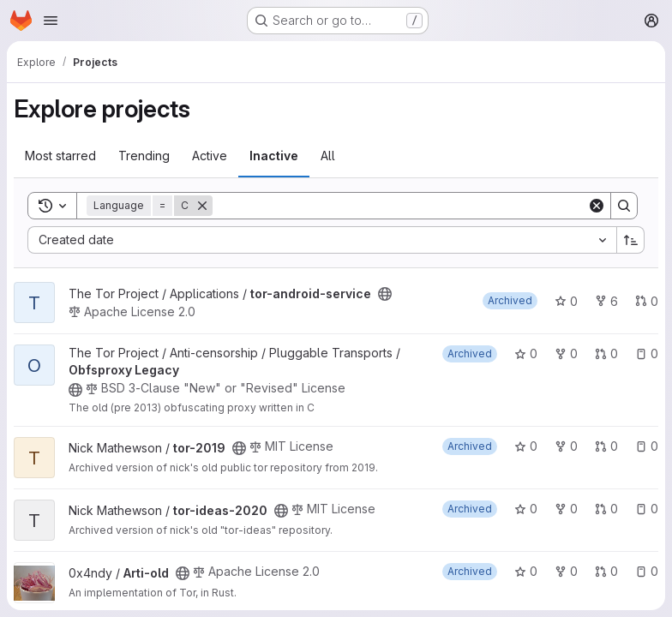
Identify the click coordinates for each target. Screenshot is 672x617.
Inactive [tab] (274, 156)
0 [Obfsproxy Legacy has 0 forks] (566, 353)
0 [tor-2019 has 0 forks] (566, 446)
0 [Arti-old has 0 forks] (566, 571)
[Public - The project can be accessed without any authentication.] (385, 294)
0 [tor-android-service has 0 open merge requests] (647, 301)
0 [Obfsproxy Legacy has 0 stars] (526, 353)
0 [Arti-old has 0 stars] (526, 571)
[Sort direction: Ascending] (631, 240)
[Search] (400, 206)
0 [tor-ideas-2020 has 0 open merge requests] (606, 509)
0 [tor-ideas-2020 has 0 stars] (526, 509)
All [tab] (328, 156)
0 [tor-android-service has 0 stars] (566, 301)
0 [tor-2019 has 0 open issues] (647, 446)
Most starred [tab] (60, 156)
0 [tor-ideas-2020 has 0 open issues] (647, 509)
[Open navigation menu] (51, 21)
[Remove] (202, 206)
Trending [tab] (144, 156)
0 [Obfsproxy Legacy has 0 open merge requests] (606, 353)
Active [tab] (210, 156)
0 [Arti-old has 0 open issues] (647, 571)
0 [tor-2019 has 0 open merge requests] (606, 446)
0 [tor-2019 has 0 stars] (526, 446)
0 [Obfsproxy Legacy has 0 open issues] (647, 353)
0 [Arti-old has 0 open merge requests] (606, 571)
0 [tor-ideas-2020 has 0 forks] (566, 509)
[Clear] (597, 206)
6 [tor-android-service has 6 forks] (606, 301)
